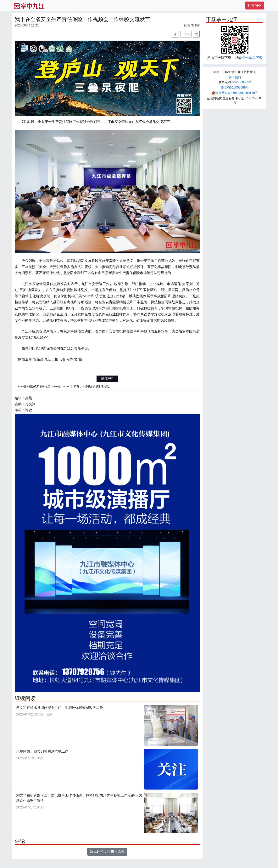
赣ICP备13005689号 (235, 87)
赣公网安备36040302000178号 (235, 93)
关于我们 (235, 77)
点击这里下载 (252, 58)
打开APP (255, 5)
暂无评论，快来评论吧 (107, 852)
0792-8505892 (241, 82)
